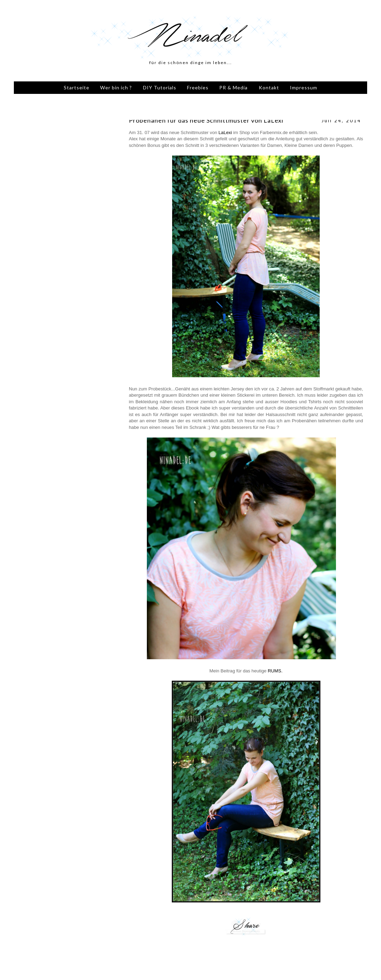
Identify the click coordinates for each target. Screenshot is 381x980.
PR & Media (233, 87)
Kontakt (269, 87)
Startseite (77, 87)
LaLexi (225, 133)
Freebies (198, 87)
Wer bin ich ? (116, 87)
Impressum (304, 87)
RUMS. (275, 671)
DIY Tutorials (160, 87)
